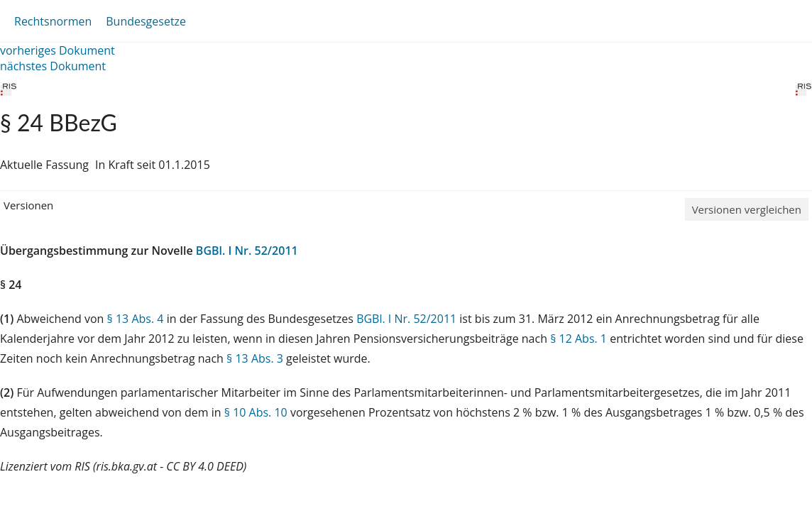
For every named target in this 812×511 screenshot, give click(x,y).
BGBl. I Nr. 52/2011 (247, 251)
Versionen (28, 205)
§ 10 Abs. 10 (256, 412)
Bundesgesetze (146, 21)
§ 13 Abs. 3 (255, 358)
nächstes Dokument (53, 66)
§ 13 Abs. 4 (136, 319)
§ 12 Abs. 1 (578, 339)
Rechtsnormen (53, 21)
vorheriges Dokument (57, 50)
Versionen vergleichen (747, 209)
